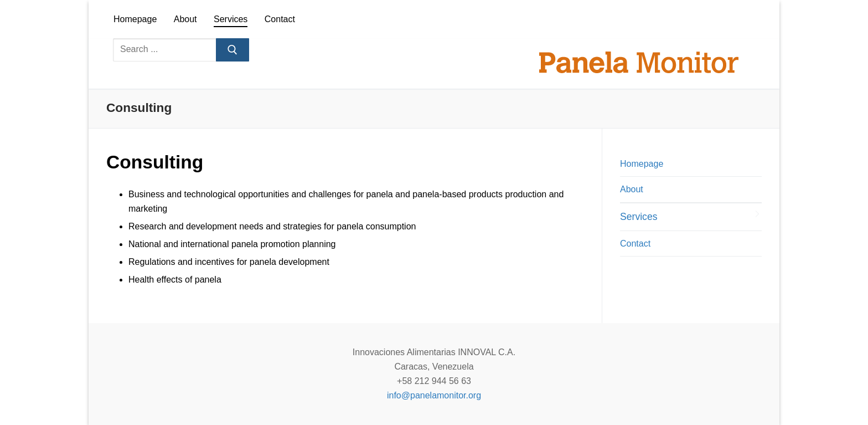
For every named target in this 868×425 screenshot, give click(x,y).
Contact (635, 244)
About (632, 189)
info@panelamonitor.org (434, 395)
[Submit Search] (232, 50)
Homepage (642, 164)
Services (639, 217)
